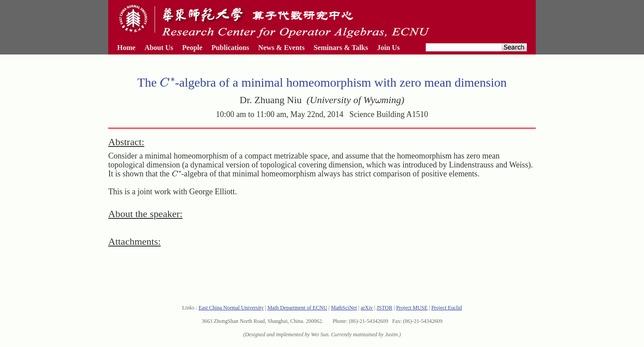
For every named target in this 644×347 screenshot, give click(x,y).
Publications (230, 48)
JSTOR (384, 308)
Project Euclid (446, 308)
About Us (159, 48)
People (192, 48)
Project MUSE (412, 308)
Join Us (388, 48)
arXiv (366, 308)
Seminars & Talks (341, 48)
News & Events (281, 48)
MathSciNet (344, 308)
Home (126, 48)
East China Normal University (231, 308)
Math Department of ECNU (297, 308)
